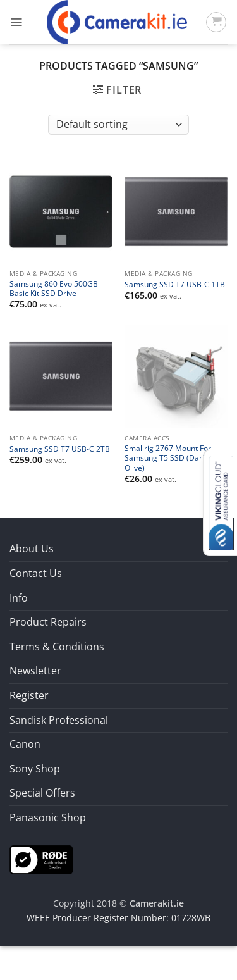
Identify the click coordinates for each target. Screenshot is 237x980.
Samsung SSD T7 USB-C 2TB (60, 449)
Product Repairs (48, 622)
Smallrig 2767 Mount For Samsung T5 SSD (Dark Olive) (168, 458)
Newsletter (35, 671)
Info (19, 598)
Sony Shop (35, 769)
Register (29, 695)
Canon (25, 744)
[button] (16, 22)
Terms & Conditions (57, 647)
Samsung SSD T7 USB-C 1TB (175, 284)
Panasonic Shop (48, 817)
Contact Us (36, 573)
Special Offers (42, 793)
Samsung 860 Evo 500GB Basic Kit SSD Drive (54, 288)
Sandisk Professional (59, 720)
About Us (32, 549)
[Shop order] (118, 125)
